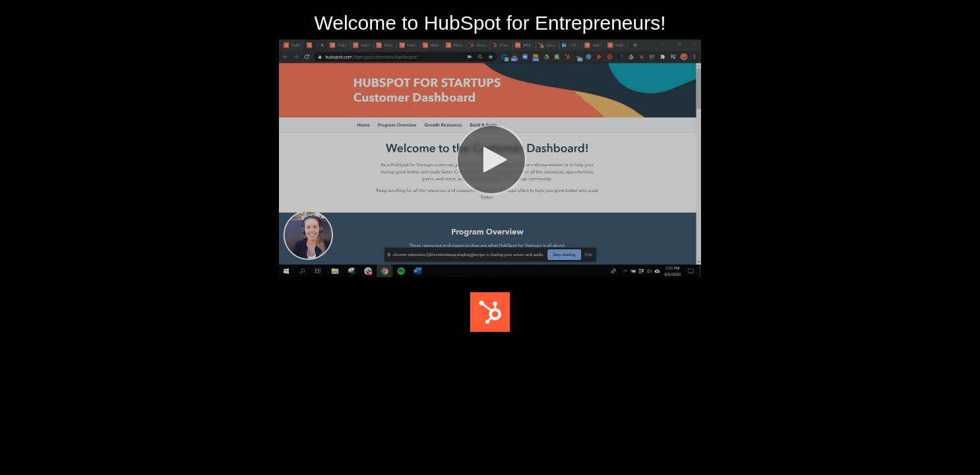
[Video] (490, 158)
